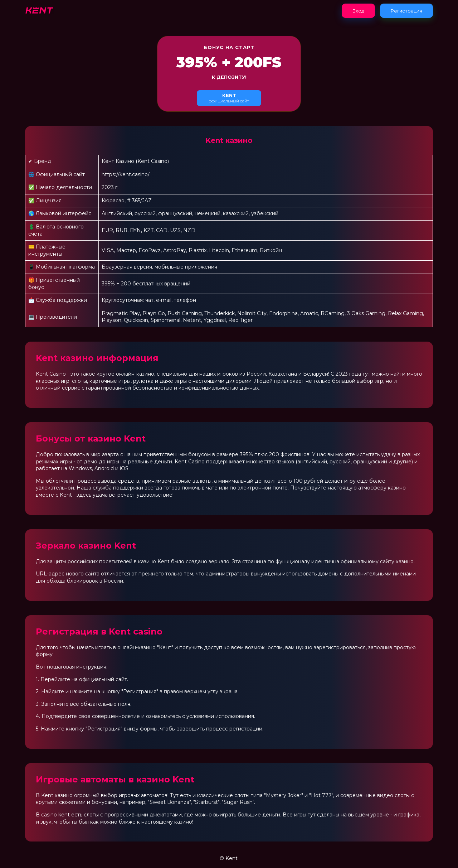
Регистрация (406, 11)
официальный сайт (229, 98)
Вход (358, 11)
